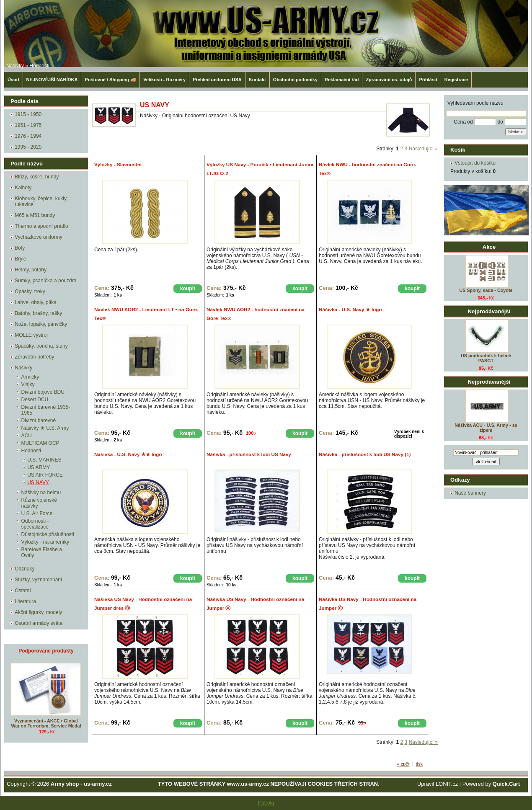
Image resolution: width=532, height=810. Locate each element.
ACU (27, 436)
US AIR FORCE (45, 475)
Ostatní (23, 591)
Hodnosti (39, 66)
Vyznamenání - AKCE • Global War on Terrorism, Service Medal (46, 723)
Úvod (13, 80)
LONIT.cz (447, 784)
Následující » (423, 149)
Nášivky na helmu (41, 493)
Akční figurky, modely (38, 612)
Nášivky (15, 66)
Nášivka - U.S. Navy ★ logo (350, 309)
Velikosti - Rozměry (164, 80)
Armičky (30, 377)
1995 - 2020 (28, 147)
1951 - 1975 (28, 125)
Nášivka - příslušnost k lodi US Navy (249, 454)
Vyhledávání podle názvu (475, 103)
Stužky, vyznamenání (38, 580)
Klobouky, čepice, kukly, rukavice (41, 201)
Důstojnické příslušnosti (48, 534)
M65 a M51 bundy (35, 215)
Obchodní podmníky (295, 80)
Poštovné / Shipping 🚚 (110, 80)
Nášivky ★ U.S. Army (45, 428)
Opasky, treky (30, 291)
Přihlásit (428, 80)
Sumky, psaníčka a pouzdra (45, 281)
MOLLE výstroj (31, 335)
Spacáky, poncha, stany (41, 346)
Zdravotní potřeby (34, 357)
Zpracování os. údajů (389, 80)
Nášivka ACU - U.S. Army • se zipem (486, 428)
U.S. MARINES (44, 460)
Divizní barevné (39, 420)
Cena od (463, 122)
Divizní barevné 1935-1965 (46, 410)
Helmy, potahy (31, 270)
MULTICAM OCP (40, 443)
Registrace (456, 80)
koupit (188, 289)
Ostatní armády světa (39, 623)
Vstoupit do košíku (475, 163)
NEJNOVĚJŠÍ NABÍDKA (52, 80)
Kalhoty (23, 188)
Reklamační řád (342, 80)
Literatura (25, 601)
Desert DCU (35, 400)
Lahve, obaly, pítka (36, 302)
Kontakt (257, 80)
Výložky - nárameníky (45, 542)
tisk (420, 764)
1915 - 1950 (28, 114)
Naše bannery (470, 493)
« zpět (403, 764)
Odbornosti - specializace (35, 524)
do (500, 122)
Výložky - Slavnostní (118, 164)
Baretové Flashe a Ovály (42, 552)
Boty (20, 248)
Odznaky (25, 569)
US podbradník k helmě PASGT (486, 358)
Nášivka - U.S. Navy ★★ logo (128, 454)
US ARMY (39, 467)
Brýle (20, 259)
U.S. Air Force (37, 513)
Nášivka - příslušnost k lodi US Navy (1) (365, 454)
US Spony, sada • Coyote (486, 290)
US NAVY (38, 482)
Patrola (266, 803)
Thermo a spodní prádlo (41, 226)
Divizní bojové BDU (43, 392)
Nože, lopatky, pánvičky (41, 324)
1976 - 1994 (28, 136)
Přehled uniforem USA (217, 80)
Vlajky (28, 384)
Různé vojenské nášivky (39, 503)
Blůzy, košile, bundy (37, 177)
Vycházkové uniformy (39, 237)
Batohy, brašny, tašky (38, 313)
